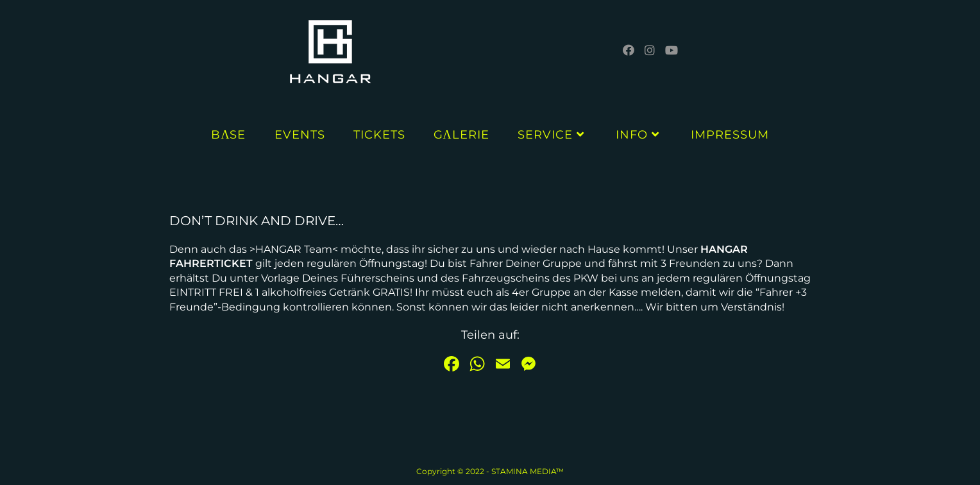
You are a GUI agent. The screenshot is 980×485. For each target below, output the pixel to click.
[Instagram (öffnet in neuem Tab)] (650, 50)
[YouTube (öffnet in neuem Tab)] (672, 50)
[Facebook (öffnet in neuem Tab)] (629, 50)
